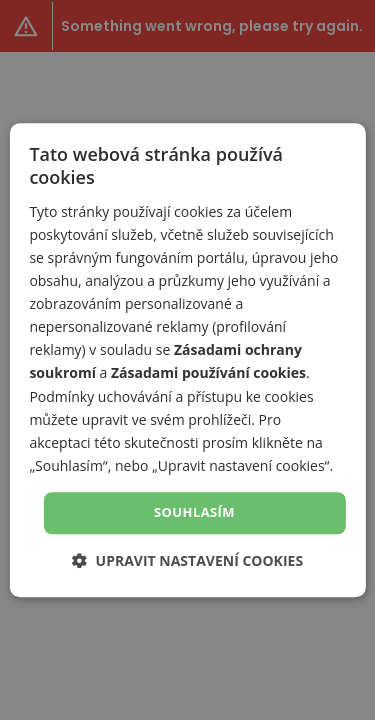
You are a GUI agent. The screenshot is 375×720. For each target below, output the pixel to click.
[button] (187, 560)
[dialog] (187, 360)
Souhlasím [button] (194, 512)
